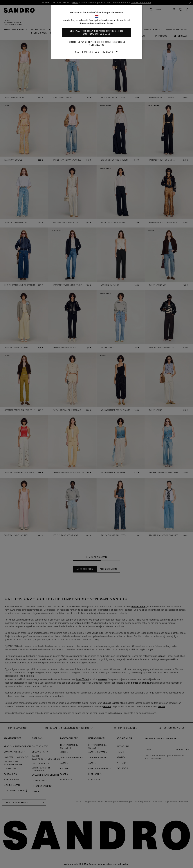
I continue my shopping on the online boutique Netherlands (96, 44)
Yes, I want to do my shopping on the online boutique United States (97, 33)
